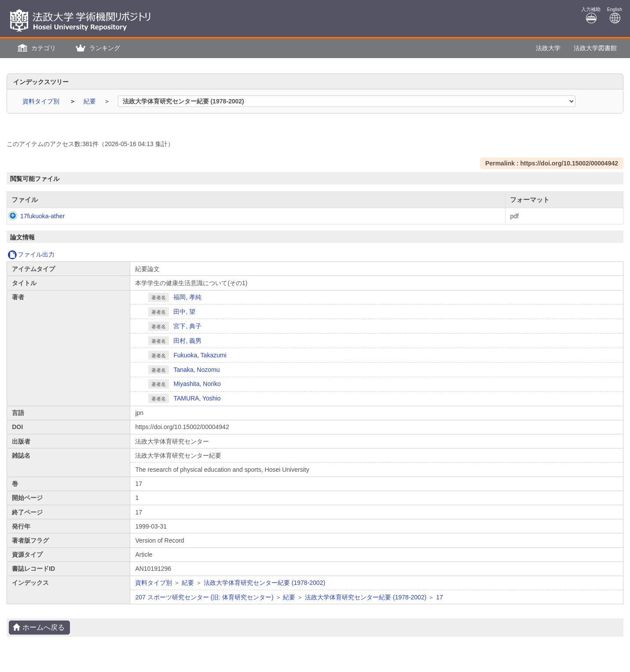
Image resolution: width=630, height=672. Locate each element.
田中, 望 (184, 312)
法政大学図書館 (595, 48)
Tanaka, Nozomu (196, 370)
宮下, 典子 (187, 326)
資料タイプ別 (42, 101)
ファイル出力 (31, 254)
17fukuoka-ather (34, 216)
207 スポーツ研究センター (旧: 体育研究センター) (204, 597)
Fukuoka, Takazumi (200, 355)
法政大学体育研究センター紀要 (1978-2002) (264, 583)
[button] (36, 48)
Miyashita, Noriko (197, 384)
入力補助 (591, 15)
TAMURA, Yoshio (197, 398)
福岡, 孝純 (187, 297)
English (615, 15)
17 (440, 597)
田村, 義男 (187, 341)
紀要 (91, 101)
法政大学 (548, 48)
